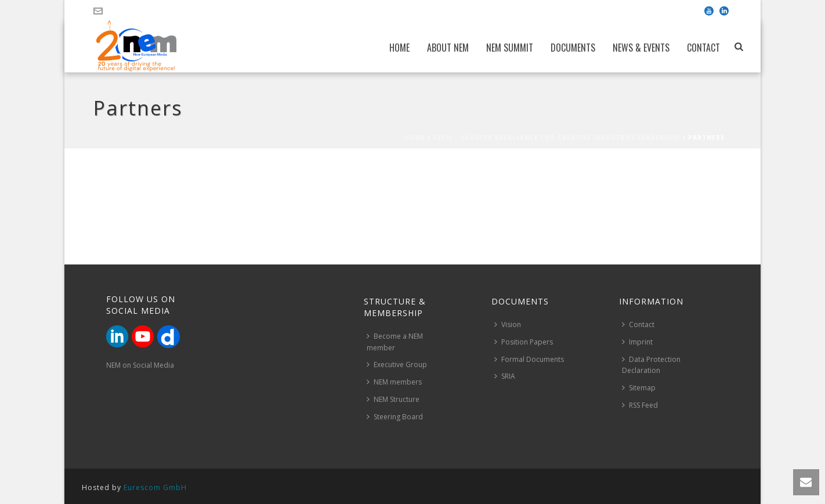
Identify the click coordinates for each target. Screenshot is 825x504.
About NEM (448, 48)
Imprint (637, 342)
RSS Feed (640, 405)
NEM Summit (510, 48)
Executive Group (397, 365)
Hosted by (134, 487)
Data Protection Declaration (651, 365)
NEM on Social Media (140, 365)
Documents (573, 48)
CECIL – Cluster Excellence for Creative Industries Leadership (557, 137)
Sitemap (639, 388)
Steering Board (395, 417)
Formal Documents (529, 359)
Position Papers (524, 342)
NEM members (394, 382)
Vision (508, 324)
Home (399, 48)
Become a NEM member (395, 342)
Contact (703, 48)
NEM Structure (393, 399)
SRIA (505, 376)
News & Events (641, 48)
